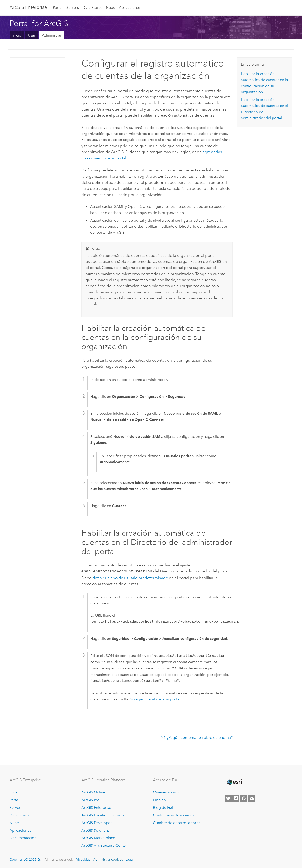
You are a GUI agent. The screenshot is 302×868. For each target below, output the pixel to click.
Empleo (159, 799)
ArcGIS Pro (90, 799)
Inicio (17, 35)
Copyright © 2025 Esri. (27, 859)
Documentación (23, 837)
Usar (32, 35)
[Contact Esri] (252, 798)
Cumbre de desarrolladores (176, 822)
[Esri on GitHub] (244, 798)
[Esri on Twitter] (228, 798)
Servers (73, 8)
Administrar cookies (108, 859)
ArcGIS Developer (97, 822)
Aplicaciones (130, 8)
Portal (58, 8)
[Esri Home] (234, 782)
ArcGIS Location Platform (103, 815)
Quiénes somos (166, 792)
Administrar (52, 35)
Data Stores (92, 8)
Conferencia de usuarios (174, 815)
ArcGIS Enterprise (28, 7)
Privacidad (83, 859)
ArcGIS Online (93, 792)
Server (15, 807)
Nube (111, 8)
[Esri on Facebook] (236, 798)
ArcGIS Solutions (95, 830)
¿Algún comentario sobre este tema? (200, 737)
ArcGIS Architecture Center (104, 845)
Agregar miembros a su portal (155, 699)
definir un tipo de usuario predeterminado (130, 577)
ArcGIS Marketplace (98, 837)
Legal (129, 859)
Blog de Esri (163, 807)
